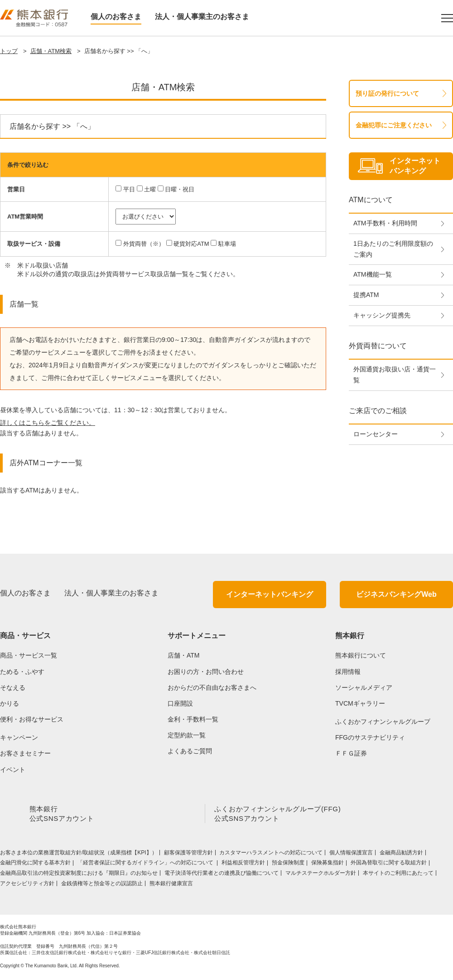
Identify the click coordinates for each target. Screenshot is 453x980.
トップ (9, 51)
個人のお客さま (116, 17)
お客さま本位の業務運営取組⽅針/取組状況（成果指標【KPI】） (79, 854)
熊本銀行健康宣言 (171, 885)
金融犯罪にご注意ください (394, 125)
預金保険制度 (288, 864)
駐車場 (227, 244)
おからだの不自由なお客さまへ (212, 687)
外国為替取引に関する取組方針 (389, 864)
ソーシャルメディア (364, 687)
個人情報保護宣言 (351, 854)
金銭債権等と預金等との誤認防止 (102, 885)
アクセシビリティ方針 (27, 885)
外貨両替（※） (144, 244)
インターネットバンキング (270, 594)
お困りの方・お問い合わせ (206, 672)
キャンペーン (19, 737)
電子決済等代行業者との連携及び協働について (222, 875)
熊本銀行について (361, 655)
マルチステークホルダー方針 (321, 875)
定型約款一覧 (187, 735)
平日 (129, 189)
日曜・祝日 (180, 189)
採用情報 (348, 672)
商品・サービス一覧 (29, 655)
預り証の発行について (387, 93)
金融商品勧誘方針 (401, 854)
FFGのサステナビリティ (370, 737)
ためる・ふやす (22, 672)
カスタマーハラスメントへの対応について (271, 854)
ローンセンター (376, 434)
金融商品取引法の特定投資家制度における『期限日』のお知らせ (79, 875)
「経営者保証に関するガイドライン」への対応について (146, 864)
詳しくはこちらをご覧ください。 (48, 423)
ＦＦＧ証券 (351, 753)
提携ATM (366, 295)
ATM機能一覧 (373, 274)
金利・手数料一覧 (193, 719)
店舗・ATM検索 (51, 51)
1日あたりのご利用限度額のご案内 (393, 249)
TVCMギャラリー (360, 703)
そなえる (13, 687)
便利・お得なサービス (32, 719)
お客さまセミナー (25, 753)
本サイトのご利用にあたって (398, 875)
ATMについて (371, 200)
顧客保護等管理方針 (188, 854)
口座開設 (180, 703)
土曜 (150, 189)
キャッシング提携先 (382, 315)
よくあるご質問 (190, 751)
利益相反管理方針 (243, 864)
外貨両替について (378, 346)
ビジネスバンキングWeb (396, 594)
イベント (13, 770)
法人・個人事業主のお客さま (202, 17)
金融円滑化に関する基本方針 (35, 864)
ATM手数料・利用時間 (385, 223)
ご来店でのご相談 (378, 411)
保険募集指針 (328, 864)
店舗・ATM (184, 655)
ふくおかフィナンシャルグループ (383, 722)
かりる (10, 703)
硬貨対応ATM (191, 244)
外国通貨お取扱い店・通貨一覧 (395, 375)
